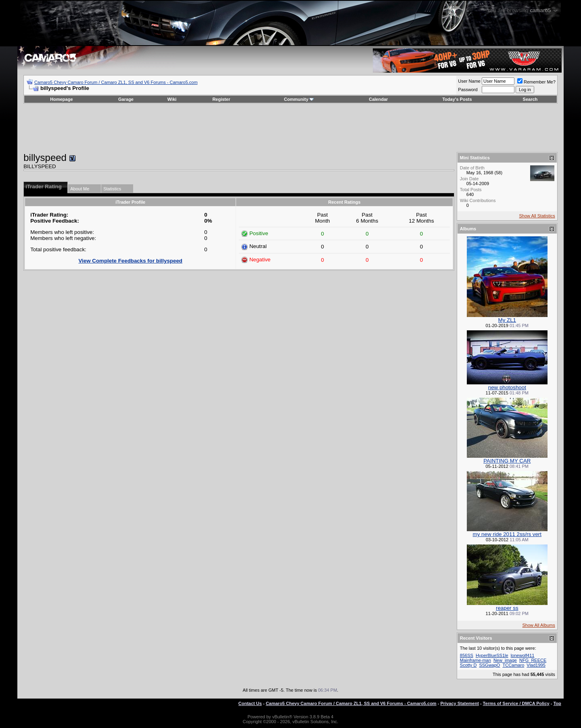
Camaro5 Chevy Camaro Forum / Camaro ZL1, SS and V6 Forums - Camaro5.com (116, 82)
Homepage (61, 99)
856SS (467, 655)
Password (468, 90)
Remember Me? (536, 82)
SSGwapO (489, 665)
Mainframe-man (475, 660)
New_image (505, 660)
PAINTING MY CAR (507, 461)
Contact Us (250, 703)
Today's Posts (457, 99)
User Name (469, 81)
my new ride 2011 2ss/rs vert (507, 534)
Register (221, 99)
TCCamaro (513, 665)
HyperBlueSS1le (492, 655)
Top (557, 703)
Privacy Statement (459, 703)
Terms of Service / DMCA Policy (516, 703)
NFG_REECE (533, 660)
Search (530, 99)
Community (299, 99)
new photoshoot (507, 387)
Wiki (172, 99)
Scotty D (468, 665)
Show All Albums (538, 625)
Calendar (378, 99)
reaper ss (507, 608)
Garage (126, 99)
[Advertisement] (290, 128)
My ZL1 (507, 320)
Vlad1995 (536, 665)
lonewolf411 (523, 655)
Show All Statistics (537, 216)
